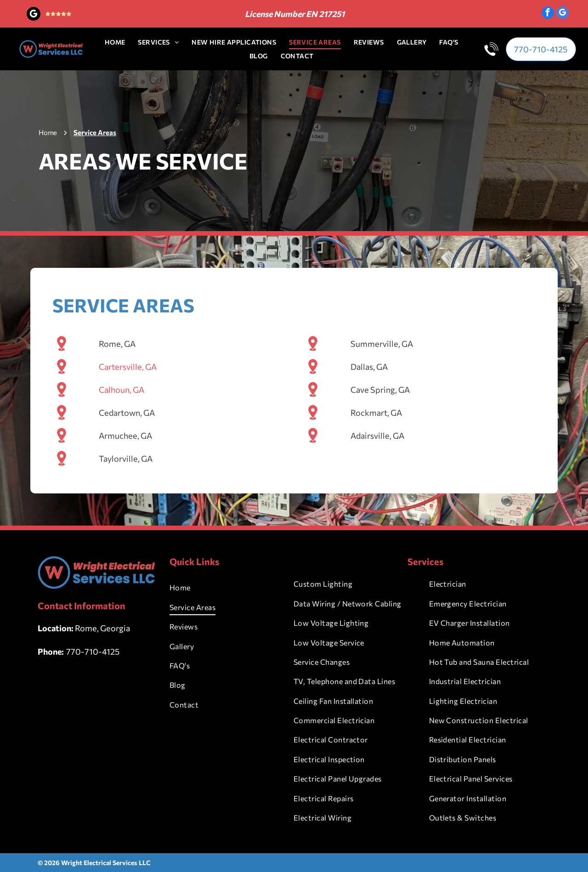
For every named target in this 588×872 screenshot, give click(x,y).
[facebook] (548, 14)
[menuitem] (115, 42)
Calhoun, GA (122, 398)
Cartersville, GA (128, 375)
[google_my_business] (34, 15)
